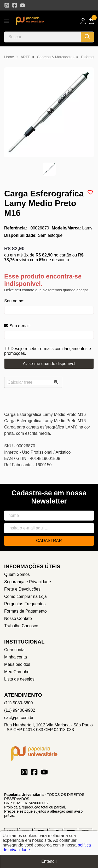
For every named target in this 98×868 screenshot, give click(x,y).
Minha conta (16, 657)
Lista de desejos (19, 679)
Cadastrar (49, 541)
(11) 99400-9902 (20, 710)
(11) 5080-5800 (18, 703)
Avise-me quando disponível (49, 364)
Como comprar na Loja (25, 596)
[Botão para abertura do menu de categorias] (7, 21)
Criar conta (14, 650)
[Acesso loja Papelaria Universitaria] (83, 21)
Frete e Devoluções (22, 589)
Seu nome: (14, 301)
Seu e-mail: (17, 326)
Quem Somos (17, 574)
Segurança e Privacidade (28, 582)
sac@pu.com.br (19, 718)
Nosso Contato (18, 618)
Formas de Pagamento (25, 611)
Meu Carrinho (17, 672)
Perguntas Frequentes (25, 604)
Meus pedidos (17, 664)
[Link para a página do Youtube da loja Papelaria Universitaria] (22, 5)
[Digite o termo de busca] (42, 37)
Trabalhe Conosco (21, 626)
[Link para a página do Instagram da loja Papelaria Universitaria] (7, 5)
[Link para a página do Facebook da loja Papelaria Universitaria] (15, 5)
